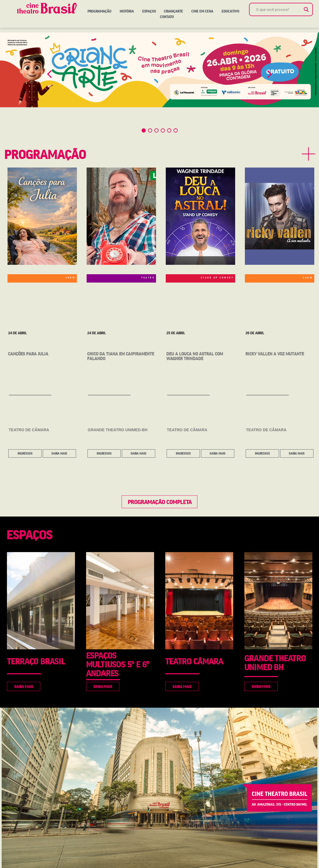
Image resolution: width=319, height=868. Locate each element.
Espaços (149, 11)
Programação (99, 11)
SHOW (71, 278)
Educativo (230, 11)
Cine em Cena (202, 11)
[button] (49, 74)
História (127, 11)
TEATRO (148, 278)
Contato (167, 17)
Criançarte (173, 11)
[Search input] (278, 9)
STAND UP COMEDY (217, 278)
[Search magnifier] (306, 9)
